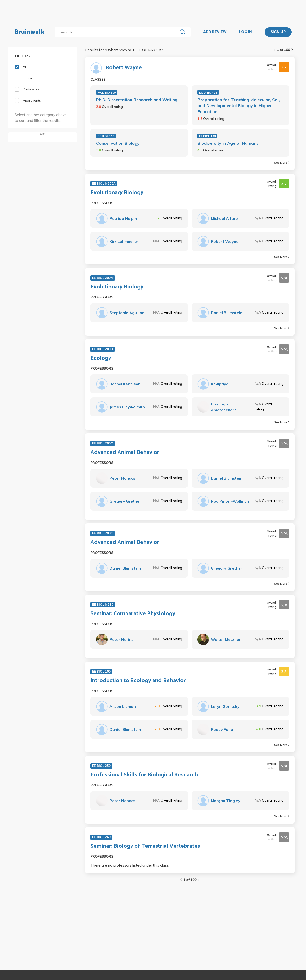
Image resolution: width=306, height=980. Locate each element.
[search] (117, 32)
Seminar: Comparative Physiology (133, 614)
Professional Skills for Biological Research (144, 775)
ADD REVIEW (215, 32)
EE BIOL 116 (106, 136)
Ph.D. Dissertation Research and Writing (137, 100)
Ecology (101, 358)
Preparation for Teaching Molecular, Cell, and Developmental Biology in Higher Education (239, 106)
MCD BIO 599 (107, 92)
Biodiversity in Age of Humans (228, 143)
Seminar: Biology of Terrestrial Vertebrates (145, 846)
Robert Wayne (124, 68)
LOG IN (246, 32)
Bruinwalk (29, 32)
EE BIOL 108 (207, 136)
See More (282, 163)
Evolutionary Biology (117, 193)
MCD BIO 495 (208, 92)
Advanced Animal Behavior (125, 453)
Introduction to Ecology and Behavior (138, 681)
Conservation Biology (118, 143)
